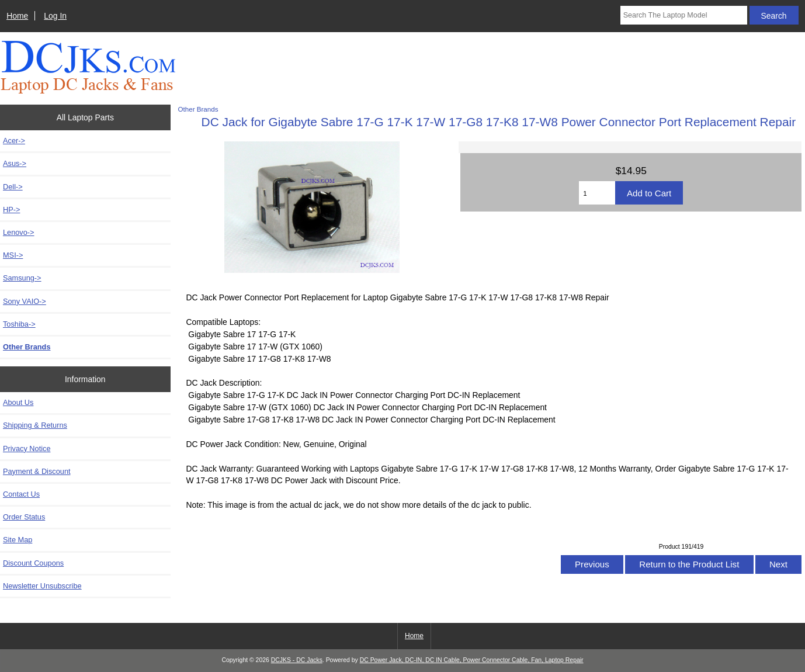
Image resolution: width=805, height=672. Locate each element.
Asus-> (15, 163)
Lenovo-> (19, 232)
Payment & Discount (37, 471)
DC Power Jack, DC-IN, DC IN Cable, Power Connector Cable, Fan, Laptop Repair (472, 660)
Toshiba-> (19, 324)
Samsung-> (22, 278)
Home (17, 16)
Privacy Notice (27, 448)
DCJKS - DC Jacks (297, 660)
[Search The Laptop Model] (684, 15)
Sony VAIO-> (25, 301)
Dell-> (13, 187)
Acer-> (14, 141)
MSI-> (13, 255)
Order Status (24, 517)
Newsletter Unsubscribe (42, 586)
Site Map (18, 540)
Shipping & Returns (35, 425)
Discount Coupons (33, 563)
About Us (18, 402)
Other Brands (198, 109)
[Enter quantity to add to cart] (597, 193)
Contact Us (21, 494)
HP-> (11, 209)
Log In (55, 16)
